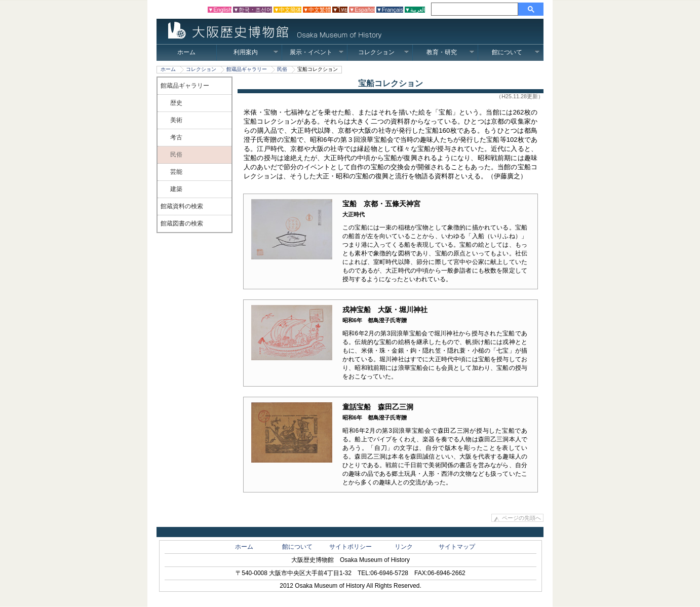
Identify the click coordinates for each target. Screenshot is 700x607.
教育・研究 (451, 52)
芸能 (176, 172)
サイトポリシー (351, 547)
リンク (404, 547)
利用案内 (256, 52)
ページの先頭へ (521, 518)
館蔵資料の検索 (182, 206)
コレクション (384, 52)
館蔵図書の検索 (182, 223)
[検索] (476, 9)
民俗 (282, 69)
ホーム (186, 52)
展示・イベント (317, 52)
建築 (176, 189)
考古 (176, 137)
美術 (176, 120)
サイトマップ (457, 547)
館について (516, 52)
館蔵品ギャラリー (247, 69)
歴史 (176, 103)
